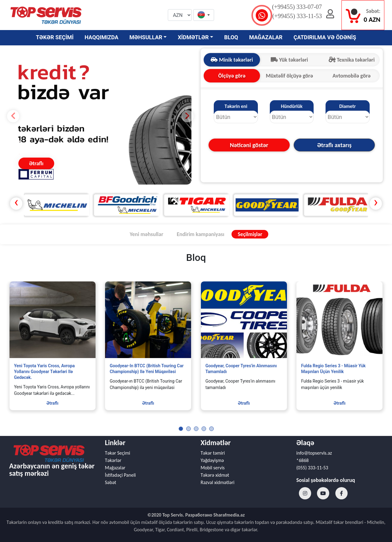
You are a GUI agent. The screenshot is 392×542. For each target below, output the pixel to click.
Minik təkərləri (232, 60)
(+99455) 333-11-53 (297, 16)
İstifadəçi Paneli (121, 475)
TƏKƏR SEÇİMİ (55, 37)
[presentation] (16, 204)
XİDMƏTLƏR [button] (193, 37)
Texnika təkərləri (352, 60)
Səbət (111, 482)
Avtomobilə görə (352, 76)
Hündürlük (292, 106)
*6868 (303, 460)
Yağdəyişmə (212, 460)
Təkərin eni (236, 106)
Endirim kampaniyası (200, 234)
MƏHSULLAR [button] (146, 37)
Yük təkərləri (289, 60)
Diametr (348, 106)
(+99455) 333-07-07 (297, 7)
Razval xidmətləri (217, 482)
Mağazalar (115, 468)
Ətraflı (36, 163)
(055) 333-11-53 (312, 468)
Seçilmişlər (250, 234)
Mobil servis (213, 468)
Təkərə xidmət (215, 475)
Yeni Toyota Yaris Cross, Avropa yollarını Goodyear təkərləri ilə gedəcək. (44, 372)
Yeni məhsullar (147, 234)
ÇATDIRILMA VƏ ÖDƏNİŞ (325, 37)
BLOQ (231, 37)
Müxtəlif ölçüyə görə (289, 76)
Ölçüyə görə (232, 76)
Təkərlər (113, 460)
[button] (204, 15)
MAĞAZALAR (266, 37)
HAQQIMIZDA (101, 37)
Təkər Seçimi (118, 453)
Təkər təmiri (213, 453)
